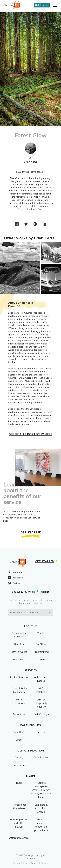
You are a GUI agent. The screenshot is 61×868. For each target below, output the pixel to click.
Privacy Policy (20, 863)
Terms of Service (40, 863)
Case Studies (41, 758)
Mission (41, 633)
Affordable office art (19, 840)
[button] (55, 5)
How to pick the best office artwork (19, 823)
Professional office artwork (19, 807)
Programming (41, 652)
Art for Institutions (19, 701)
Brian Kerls (31, 162)
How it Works (19, 652)
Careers (41, 660)
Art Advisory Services (19, 635)
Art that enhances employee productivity (41, 825)
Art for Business (19, 677)
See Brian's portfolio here (30, 434)
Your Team (19, 660)
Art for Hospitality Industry (41, 703)
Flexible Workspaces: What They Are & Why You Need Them (41, 790)
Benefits (19, 644)
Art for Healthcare (41, 690)
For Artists (19, 714)
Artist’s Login (41, 714)
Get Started (42, 5)
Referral (41, 732)
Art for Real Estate (41, 679)
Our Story (41, 644)
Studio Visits (19, 765)
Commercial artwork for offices (41, 808)
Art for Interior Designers (19, 690)
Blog (19, 783)
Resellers (19, 732)
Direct (19, 740)
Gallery (19, 758)
